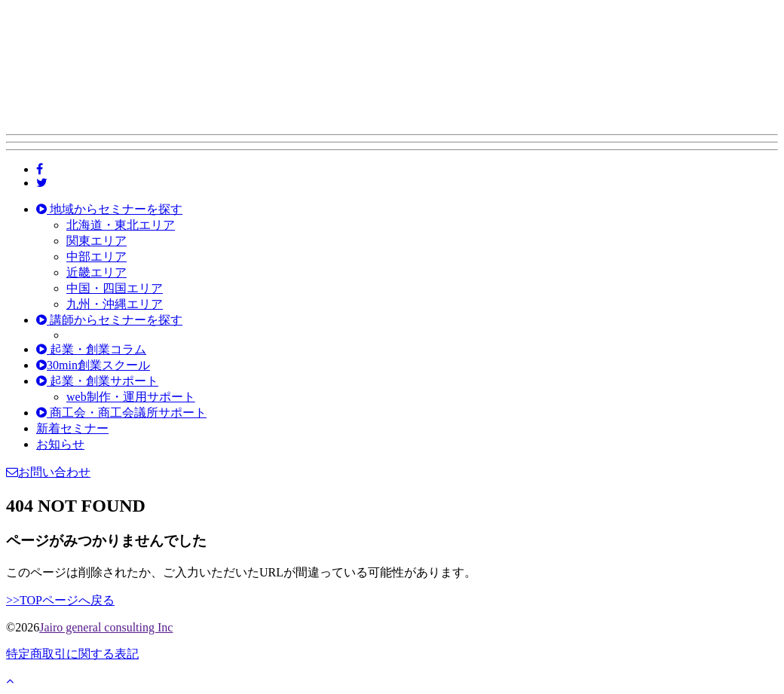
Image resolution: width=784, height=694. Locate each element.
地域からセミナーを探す (109, 209)
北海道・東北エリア (121, 225)
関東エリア (96, 241)
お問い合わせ (48, 472)
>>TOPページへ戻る (60, 600)
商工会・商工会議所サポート (121, 413)
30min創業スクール (93, 365)
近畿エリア (96, 272)
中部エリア (96, 257)
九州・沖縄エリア (115, 304)
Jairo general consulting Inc (106, 627)
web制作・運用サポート (131, 397)
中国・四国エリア (115, 288)
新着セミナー (72, 428)
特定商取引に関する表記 (72, 654)
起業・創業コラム (91, 349)
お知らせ (60, 444)
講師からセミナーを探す (109, 320)
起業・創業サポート (97, 381)
